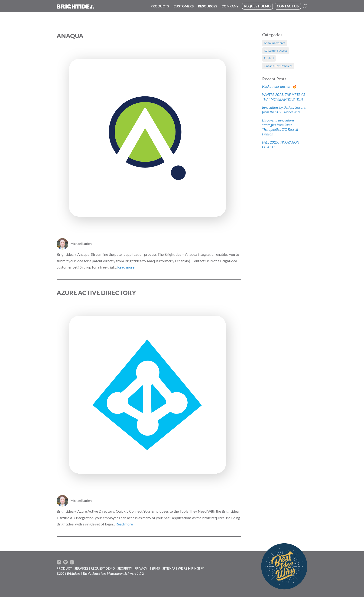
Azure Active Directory (96, 293)
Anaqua (70, 36)
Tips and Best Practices (278, 66)
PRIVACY (141, 568)
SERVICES (81, 568)
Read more (126, 267)
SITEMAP (169, 568)
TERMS (155, 568)
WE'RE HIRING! (189, 568)
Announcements (275, 43)
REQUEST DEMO (103, 568)
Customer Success (276, 51)
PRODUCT (64, 568)
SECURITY (125, 568)
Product (269, 58)
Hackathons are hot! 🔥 (279, 86)
